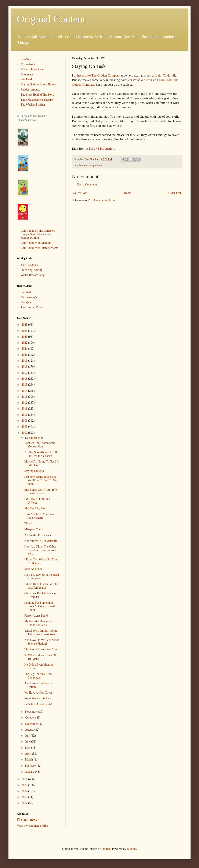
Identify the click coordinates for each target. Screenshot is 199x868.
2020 (25, 355)
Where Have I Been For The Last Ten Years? (41, 586)
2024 (25, 331)
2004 (25, 791)
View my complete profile (32, 826)
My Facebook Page (32, 69)
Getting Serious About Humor (39, 84)
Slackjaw (26, 302)
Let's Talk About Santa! (38, 704)
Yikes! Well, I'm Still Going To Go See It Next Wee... (41, 633)
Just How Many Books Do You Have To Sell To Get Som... (41, 480)
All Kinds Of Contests (38, 535)
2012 (25, 403)
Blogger (131, 849)
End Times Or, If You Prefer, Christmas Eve (41, 492)
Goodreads (27, 75)
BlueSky (26, 59)
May (28, 748)
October (30, 718)
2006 (25, 779)
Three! (28, 523)
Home (128, 193)
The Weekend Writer (33, 105)
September (32, 724)
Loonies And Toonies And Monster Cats (40, 445)
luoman (106, 849)
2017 (25, 373)
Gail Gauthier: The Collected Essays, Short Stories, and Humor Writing (38, 234)
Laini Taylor (163, 75)
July (28, 736)
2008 (25, 427)
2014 (25, 391)
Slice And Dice (33, 569)
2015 (25, 385)
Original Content (51, 19)
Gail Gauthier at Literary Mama (40, 248)
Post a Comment (87, 185)
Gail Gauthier (30, 820)
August (30, 730)
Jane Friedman (29, 265)
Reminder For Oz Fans (38, 698)
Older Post (175, 193)
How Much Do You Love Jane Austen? (39, 516)
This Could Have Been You (41, 649)
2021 (25, 349)
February (31, 766)
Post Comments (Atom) (102, 200)
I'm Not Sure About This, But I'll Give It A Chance (42, 454)
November (32, 712)
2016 (25, 379)
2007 (25, 433)
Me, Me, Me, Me (35, 508)
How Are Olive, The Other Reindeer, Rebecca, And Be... (40, 550)
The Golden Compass (106, 75)
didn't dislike (82, 75)
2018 (25, 367)
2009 (25, 421)
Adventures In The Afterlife (41, 541)
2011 (25, 409)
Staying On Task (34, 471)
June (28, 742)
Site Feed (26, 79)
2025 (25, 325)
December (31, 438)
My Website (28, 64)
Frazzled (26, 292)
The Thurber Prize (32, 307)
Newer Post (80, 193)
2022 (25, 343)
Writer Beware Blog (33, 275)
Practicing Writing (32, 270)
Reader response (30, 90)
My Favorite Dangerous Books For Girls (39, 623)
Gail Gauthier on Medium (36, 243)
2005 (25, 785)
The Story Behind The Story (37, 95)
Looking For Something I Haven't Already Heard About (39, 606)
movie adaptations (92, 165)
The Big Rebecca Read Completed (38, 676)
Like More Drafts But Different (37, 501)
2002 (25, 803)
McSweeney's (29, 297)
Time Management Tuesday (37, 100)
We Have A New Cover (38, 693)
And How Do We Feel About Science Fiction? (41, 642)
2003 (25, 797)
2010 (25, 415)
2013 (25, 397)
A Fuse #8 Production (100, 148)
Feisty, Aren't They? (36, 616)
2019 (25, 361)
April (28, 754)
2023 (25, 337)
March (29, 760)
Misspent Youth (34, 529)
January (30, 772)
